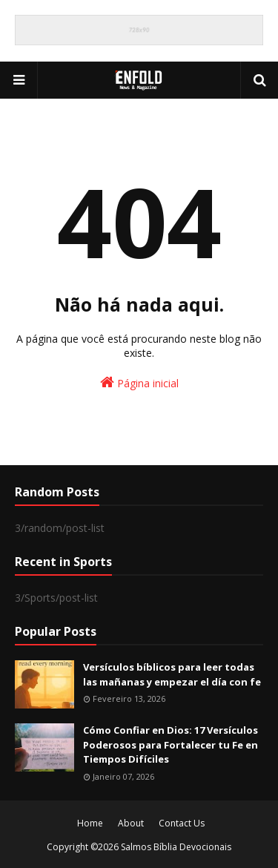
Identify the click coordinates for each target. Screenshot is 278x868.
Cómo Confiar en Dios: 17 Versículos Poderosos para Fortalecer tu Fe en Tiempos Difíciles (171, 744)
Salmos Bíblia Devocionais (176, 847)
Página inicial (139, 382)
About (131, 823)
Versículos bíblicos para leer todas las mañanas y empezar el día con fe (172, 674)
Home (90, 823)
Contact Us (182, 823)
